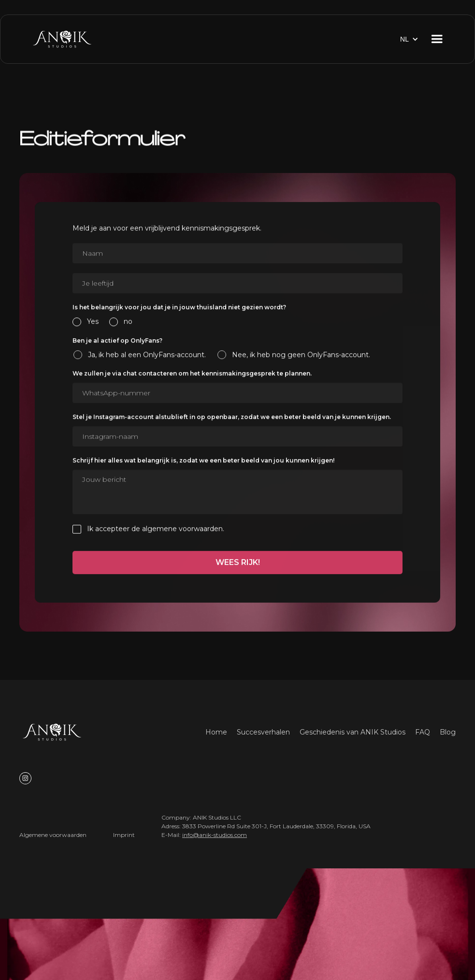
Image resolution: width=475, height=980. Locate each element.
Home (216, 732)
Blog (448, 732)
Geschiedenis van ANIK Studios (353, 732)
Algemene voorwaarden (53, 835)
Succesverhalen (263, 732)
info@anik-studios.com (215, 835)
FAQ (423, 732)
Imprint (124, 835)
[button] (409, 39)
